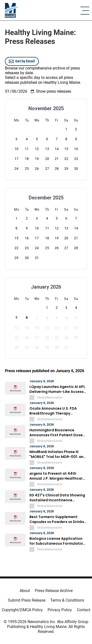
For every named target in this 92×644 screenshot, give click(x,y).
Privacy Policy (60, 610)
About (25, 591)
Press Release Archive (54, 591)
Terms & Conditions (67, 600)
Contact (84, 610)
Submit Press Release (27, 600)
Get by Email (22, 61)
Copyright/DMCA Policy (22, 610)
